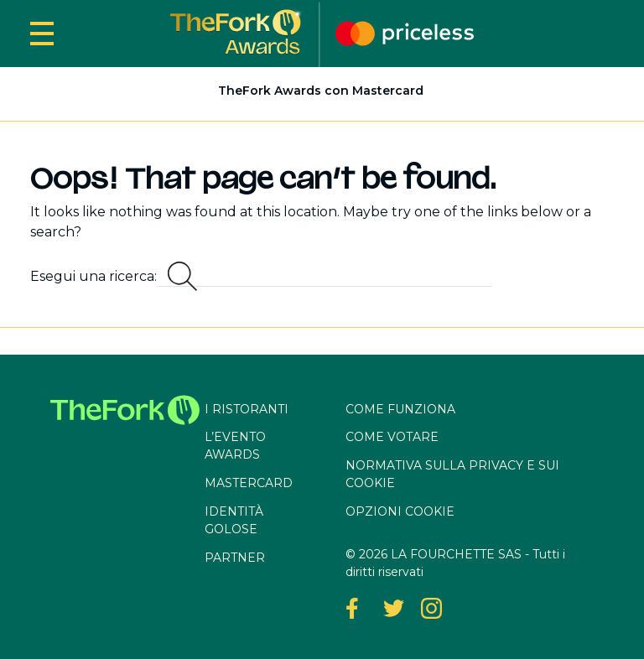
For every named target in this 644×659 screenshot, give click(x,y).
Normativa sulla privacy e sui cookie (452, 474)
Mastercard (249, 483)
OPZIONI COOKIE (400, 511)
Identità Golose (234, 520)
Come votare (392, 437)
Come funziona (400, 409)
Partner (235, 558)
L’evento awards (235, 446)
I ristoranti (247, 409)
